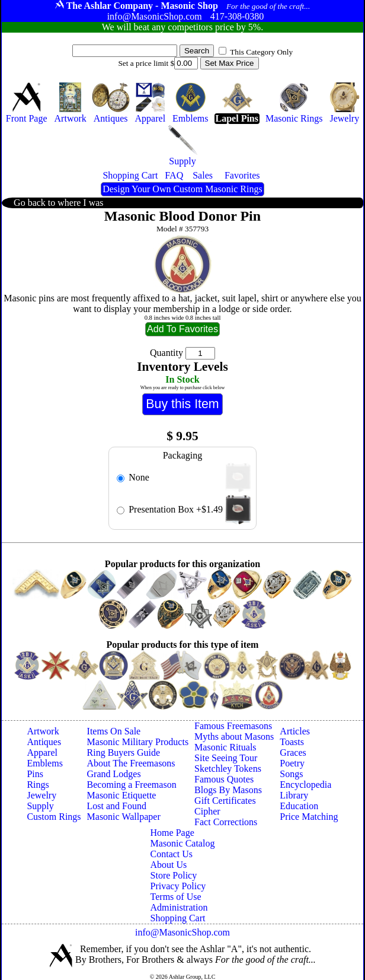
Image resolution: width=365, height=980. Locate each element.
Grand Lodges (114, 774)
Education (299, 806)
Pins (35, 774)
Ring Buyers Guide (124, 752)
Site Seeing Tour (226, 758)
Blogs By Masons (228, 790)
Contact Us (172, 854)
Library (294, 795)
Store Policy (174, 875)
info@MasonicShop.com (182, 932)
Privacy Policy (178, 886)
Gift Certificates (225, 801)
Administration (179, 907)
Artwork (43, 731)
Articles (295, 731)
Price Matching (309, 817)
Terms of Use (176, 897)
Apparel (42, 752)
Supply (40, 806)
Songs (291, 774)
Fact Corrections (226, 822)
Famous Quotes (224, 779)
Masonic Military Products (138, 742)
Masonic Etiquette (122, 795)
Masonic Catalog (183, 843)
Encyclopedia (305, 785)
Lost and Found (117, 806)
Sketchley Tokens (228, 769)
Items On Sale (114, 731)
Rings (38, 785)
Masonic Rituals (225, 747)
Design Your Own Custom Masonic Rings (182, 189)
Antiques (44, 742)
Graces (293, 752)
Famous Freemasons (233, 726)
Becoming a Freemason (132, 785)
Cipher (207, 811)
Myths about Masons (234, 736)
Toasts (292, 742)
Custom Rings (54, 817)
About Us (169, 865)
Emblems (44, 763)
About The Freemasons (131, 763)
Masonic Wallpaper (124, 817)
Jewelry (41, 795)
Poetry (292, 763)
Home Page (172, 833)
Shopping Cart (178, 918)
